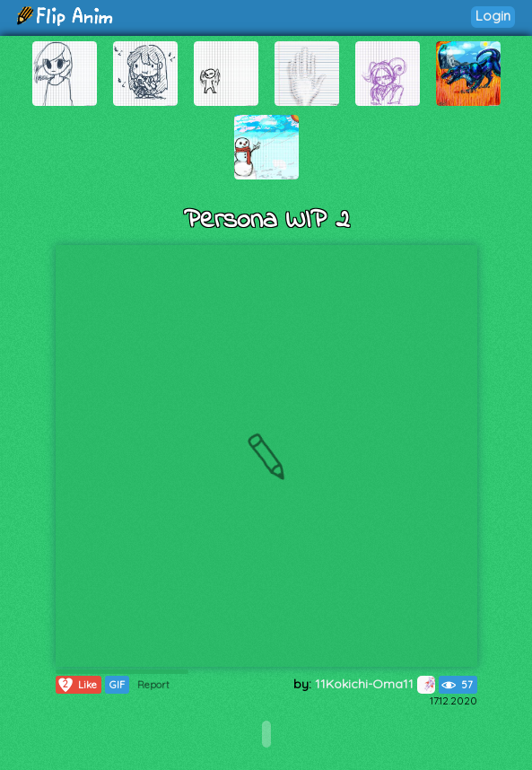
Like (77, 685)
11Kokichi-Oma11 (375, 684)
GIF (117, 685)
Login (493, 16)
